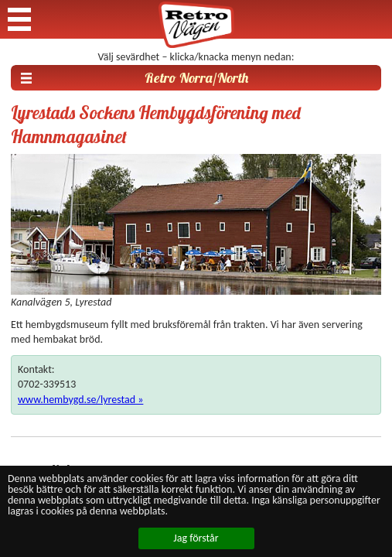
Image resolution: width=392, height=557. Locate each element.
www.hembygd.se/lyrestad (77, 400)
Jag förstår (196, 538)
